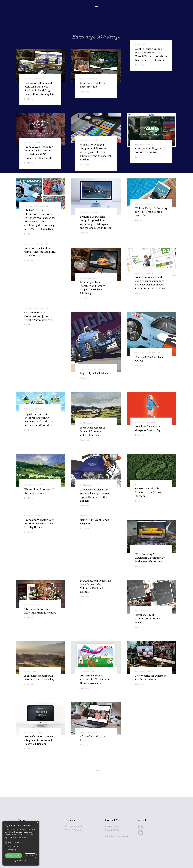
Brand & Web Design (33, 143)
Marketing (140, 485)
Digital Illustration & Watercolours (34, 410)
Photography (86, 577)
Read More (140, 65)
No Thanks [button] (30, 856)
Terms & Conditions (75, 830)
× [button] (37, 823)
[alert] (21, 843)
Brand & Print (86, 516)
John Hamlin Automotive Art (37, 206)
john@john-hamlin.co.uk (117, 836)
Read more (22, 838)
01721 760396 (113, 830)
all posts (97, 771)
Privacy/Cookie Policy (75, 826)
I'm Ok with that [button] (14, 856)
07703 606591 (113, 826)
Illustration (141, 45)
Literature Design (32, 605)
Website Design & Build (145, 422)
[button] (21, 861)
